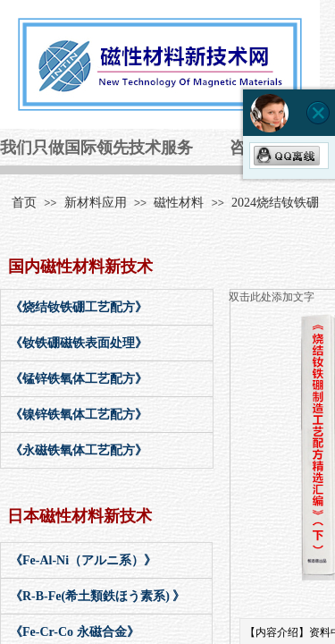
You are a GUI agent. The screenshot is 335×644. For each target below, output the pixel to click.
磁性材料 (179, 203)
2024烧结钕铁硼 (275, 203)
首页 (24, 203)
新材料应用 (96, 203)
